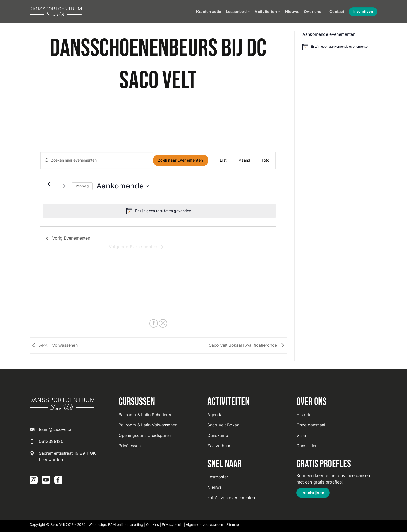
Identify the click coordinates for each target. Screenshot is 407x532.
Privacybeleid (172, 525)
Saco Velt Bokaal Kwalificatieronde (248, 345)
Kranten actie (209, 12)
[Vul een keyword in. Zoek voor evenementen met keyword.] (97, 160)
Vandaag (82, 186)
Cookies (152, 525)
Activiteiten (267, 12)
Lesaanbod (238, 12)
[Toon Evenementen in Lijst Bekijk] (223, 160)
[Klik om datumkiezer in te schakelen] (123, 186)
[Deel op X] (163, 323)
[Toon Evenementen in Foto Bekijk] (266, 160)
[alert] (159, 211)
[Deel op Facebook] (154, 323)
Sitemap (233, 525)
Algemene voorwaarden (205, 525)
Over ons (314, 12)
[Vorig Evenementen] (49, 184)
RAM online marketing (126, 525)
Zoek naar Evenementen (181, 160)
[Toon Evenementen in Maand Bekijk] (244, 160)
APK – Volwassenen (54, 345)
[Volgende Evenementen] (65, 186)
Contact (337, 12)
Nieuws (292, 12)
